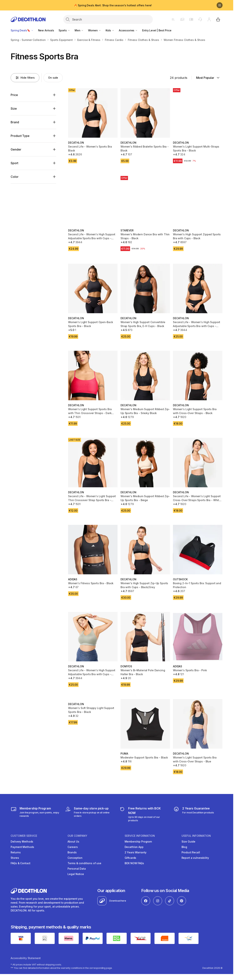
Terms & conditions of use (84, 863)
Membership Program (138, 842)
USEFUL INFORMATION (196, 836)
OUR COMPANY (77, 836)
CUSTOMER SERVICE (24, 836)
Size (14, 109)
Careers (73, 847)
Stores (15, 858)
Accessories (128, 30)
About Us (73, 842)
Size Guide (189, 842)
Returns (16, 852)
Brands (72, 852)
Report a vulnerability (195, 858)
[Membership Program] (35, 814)
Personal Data (77, 869)
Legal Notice (76, 874)
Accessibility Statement (26, 958)
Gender (16, 149)
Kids (110, 30)
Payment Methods (22, 847)
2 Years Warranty (136, 852)
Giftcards (130, 858)
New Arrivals (46, 30)
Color (14, 177)
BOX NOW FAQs (134, 863)
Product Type (20, 136)
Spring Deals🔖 (22, 30)
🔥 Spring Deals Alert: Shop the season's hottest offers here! (113, 5)
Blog (184, 847)
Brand (15, 122)
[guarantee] (194, 814)
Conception (75, 858)
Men (79, 30)
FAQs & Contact (20, 863)
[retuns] (144, 814)
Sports (64, 30)
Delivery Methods (22, 842)
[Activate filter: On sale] (53, 78)
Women (94, 30)
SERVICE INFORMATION (140, 836)
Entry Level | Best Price (157, 30)
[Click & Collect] (89, 814)
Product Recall (191, 852)
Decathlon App (134, 847)
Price (14, 95)
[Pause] (220, 5)
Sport (14, 163)
